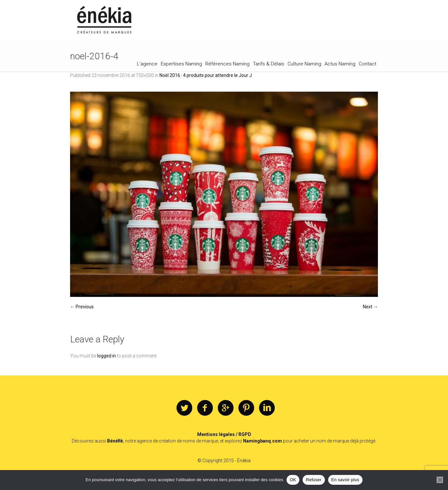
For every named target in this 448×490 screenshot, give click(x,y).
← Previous (82, 307)
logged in (107, 356)
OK (293, 480)
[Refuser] (440, 480)
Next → (370, 307)
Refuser (314, 480)
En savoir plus (345, 480)
